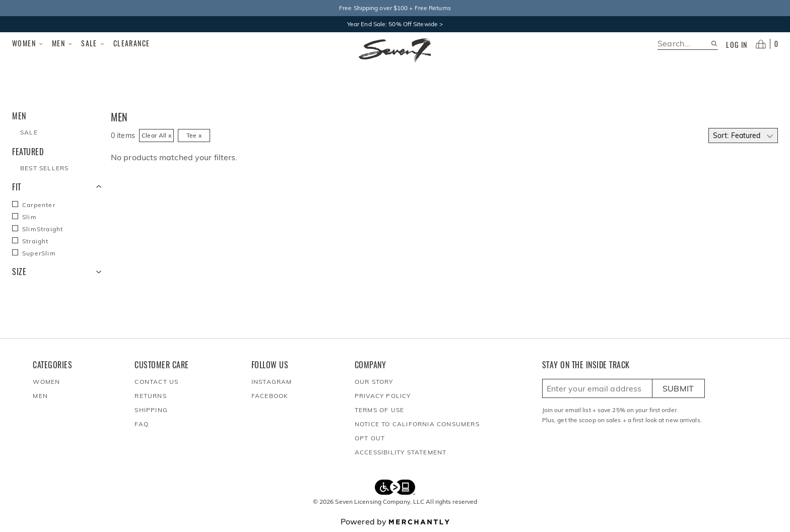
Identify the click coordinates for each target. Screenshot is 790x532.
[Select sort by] (743, 136)
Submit (678, 388)
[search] (684, 44)
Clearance (132, 43)
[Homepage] (395, 50)
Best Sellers (44, 168)
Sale (93, 43)
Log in (737, 45)
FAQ (142, 424)
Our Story (374, 382)
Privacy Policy (383, 396)
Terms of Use (379, 410)
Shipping (151, 410)
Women (28, 43)
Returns (150, 396)
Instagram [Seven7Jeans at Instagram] (272, 382)
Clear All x (156, 135)
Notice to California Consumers (417, 424)
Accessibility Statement (401, 452)
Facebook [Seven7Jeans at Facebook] (270, 396)
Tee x (194, 135)
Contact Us (156, 382)
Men (62, 43)
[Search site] (714, 44)
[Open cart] (767, 44)
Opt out (370, 438)
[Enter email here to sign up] (597, 388)
